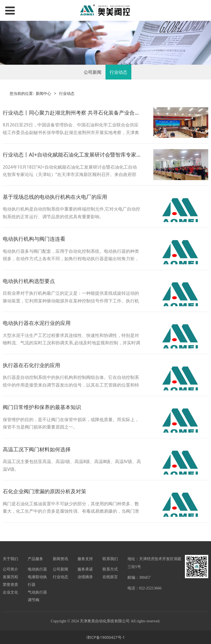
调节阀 (34, 600)
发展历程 (10, 577)
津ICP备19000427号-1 (106, 637)
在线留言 (110, 577)
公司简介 (10, 569)
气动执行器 (37, 592)
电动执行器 (37, 569)
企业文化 (10, 592)
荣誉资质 (10, 584)
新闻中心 (43, 93)
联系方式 (110, 569)
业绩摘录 (85, 577)
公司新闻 (93, 72)
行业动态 (118, 72)
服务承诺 (85, 569)
